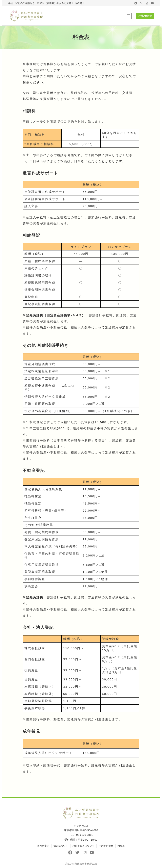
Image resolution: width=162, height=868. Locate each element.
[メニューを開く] (127, 16)
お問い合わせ (144, 16)
